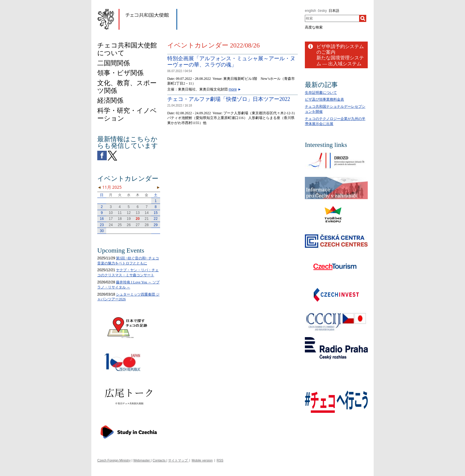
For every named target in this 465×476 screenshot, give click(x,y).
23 (102, 225)
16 (102, 219)
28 (147, 225)
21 (147, 219)
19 (129, 219)
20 (138, 219)
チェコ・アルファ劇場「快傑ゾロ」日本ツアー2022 (229, 99)
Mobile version (202, 460)
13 (138, 213)
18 (120, 219)
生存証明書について (321, 93)
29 (156, 225)
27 (138, 225)
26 (129, 225)
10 (111, 213)
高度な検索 (314, 27)
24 (111, 225)
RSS (220, 460)
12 (129, 213)
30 (102, 231)
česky (323, 11)
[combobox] (332, 18)
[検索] (363, 18)
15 (156, 213)
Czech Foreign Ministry (114, 460)
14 (147, 213)
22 (156, 219)
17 (111, 219)
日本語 (334, 11)
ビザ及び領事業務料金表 (324, 99)
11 (120, 213)
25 (120, 225)
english (310, 11)
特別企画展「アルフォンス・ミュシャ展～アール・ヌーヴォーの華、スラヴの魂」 (231, 62)
